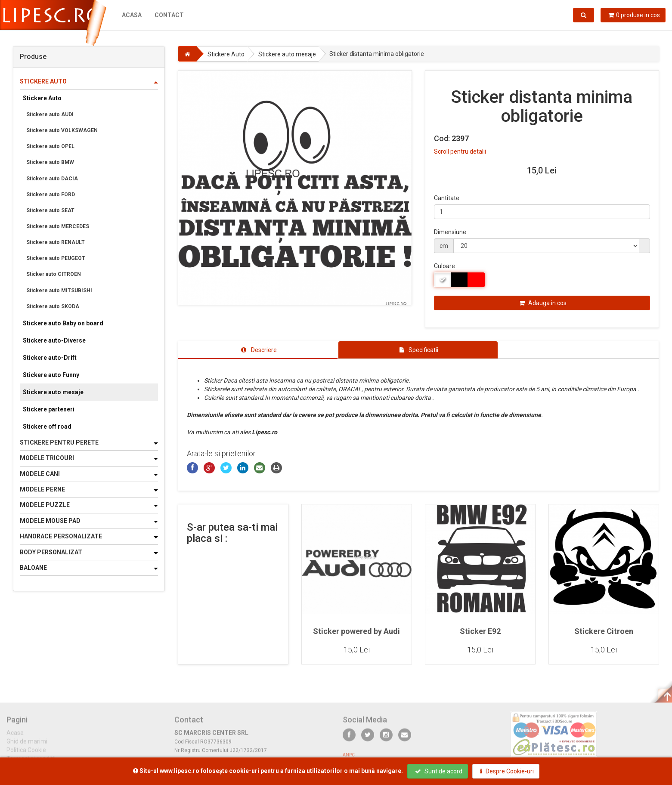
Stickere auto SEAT (50, 210)
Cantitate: (447, 198)
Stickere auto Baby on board (63, 323)
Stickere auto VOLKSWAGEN (62, 130)
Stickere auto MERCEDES (58, 226)
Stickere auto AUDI (50, 114)
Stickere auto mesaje (53, 392)
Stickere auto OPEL (50, 146)
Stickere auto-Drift (50, 358)
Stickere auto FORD (51, 195)
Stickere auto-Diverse (54, 340)
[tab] (258, 350)
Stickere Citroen (604, 631)
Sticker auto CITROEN (54, 274)
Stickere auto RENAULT (56, 242)
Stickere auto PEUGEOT (56, 258)
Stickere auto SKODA (53, 306)
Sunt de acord (439, 771)
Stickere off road (47, 426)
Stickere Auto (42, 98)
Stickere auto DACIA (52, 179)
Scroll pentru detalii (460, 151)
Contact (169, 15)
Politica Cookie (26, 754)
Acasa (132, 15)
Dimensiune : (451, 232)
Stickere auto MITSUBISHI (59, 291)
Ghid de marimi (27, 746)
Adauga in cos (543, 303)
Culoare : (446, 266)
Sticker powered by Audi (356, 631)
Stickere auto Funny (51, 375)
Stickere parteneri (49, 409)
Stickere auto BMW (50, 162)
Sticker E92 (480, 631)
